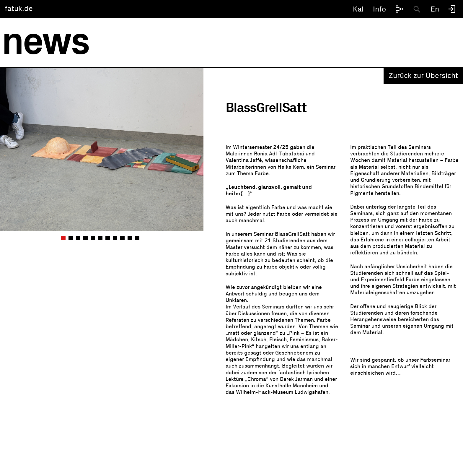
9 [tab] (123, 238)
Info (379, 9)
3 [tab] (79, 238)
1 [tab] (64, 238)
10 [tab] (131, 238)
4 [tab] (86, 238)
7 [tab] (108, 238)
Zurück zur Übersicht (423, 76)
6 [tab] (101, 238)
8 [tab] (116, 238)
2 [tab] (71, 238)
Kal (358, 9)
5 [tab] (94, 238)
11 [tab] (138, 238)
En (435, 9)
